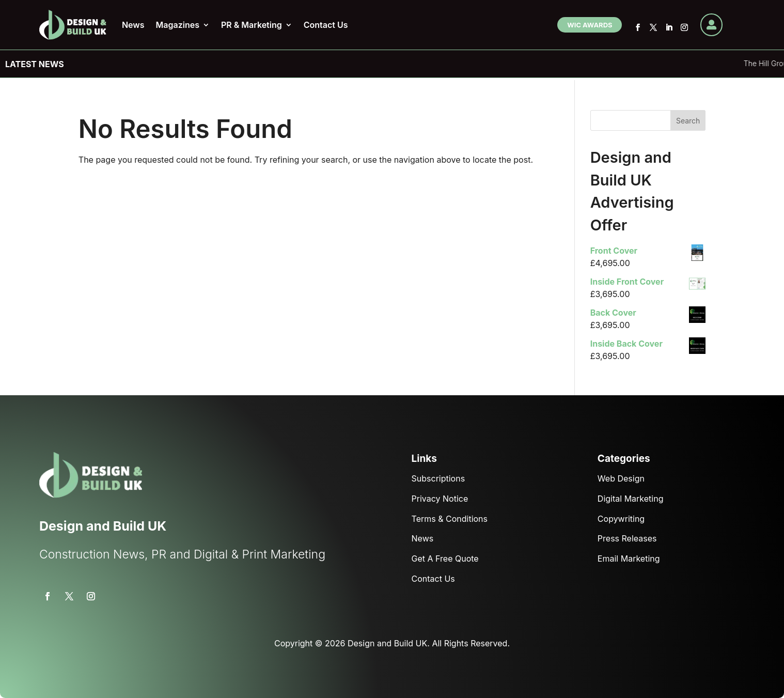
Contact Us (326, 25)
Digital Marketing (631, 499)
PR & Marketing (252, 25)
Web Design (621, 478)
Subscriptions (438, 478)
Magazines (178, 25)
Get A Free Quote (445, 559)
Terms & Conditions (450, 519)
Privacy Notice (440, 499)
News (133, 25)
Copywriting (621, 519)
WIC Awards (590, 25)
